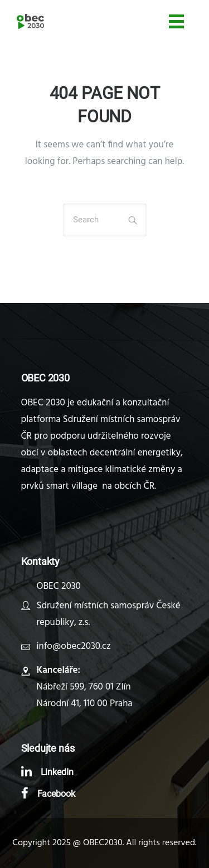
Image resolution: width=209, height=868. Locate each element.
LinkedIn (57, 772)
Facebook (57, 794)
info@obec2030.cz (74, 646)
